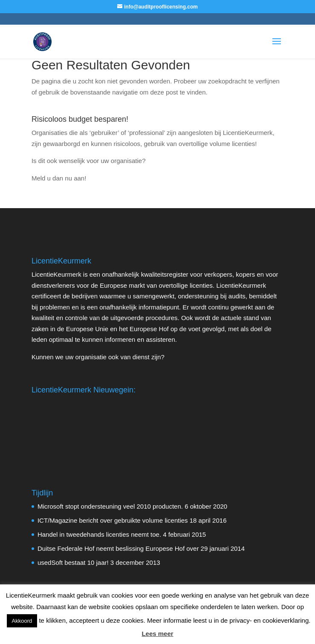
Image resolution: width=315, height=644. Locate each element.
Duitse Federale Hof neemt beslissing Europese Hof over (118, 548)
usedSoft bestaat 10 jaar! (73, 562)
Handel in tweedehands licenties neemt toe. (99, 534)
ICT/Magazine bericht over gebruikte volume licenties (113, 520)
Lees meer (157, 634)
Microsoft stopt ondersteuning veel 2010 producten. (110, 506)
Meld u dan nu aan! (59, 178)
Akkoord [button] (22, 621)
